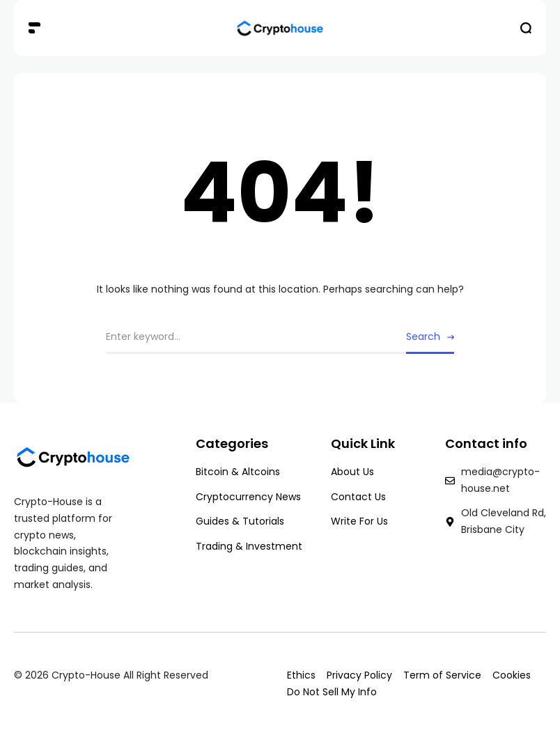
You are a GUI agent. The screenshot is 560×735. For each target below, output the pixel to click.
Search (423, 336)
